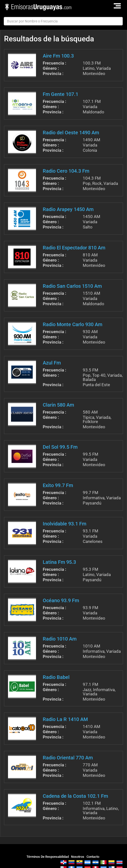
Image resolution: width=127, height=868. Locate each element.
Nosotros (78, 857)
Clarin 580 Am (58, 405)
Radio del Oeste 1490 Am (71, 133)
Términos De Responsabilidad (48, 857)
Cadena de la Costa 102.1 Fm (75, 796)
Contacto (93, 857)
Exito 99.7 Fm (58, 485)
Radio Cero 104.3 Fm (66, 171)
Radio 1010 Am (60, 639)
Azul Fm (52, 363)
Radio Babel (56, 677)
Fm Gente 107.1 (60, 94)
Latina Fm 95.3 (59, 562)
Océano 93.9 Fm (61, 600)
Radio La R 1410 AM (65, 719)
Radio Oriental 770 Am (68, 758)
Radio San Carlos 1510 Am (72, 286)
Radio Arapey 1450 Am (68, 209)
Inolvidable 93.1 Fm (64, 524)
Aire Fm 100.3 (58, 56)
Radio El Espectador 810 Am (74, 248)
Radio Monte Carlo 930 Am (72, 324)
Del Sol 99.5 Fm (60, 447)
